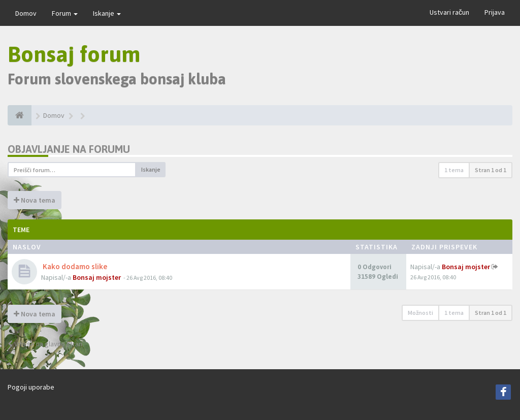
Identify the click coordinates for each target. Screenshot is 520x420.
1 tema (454, 170)
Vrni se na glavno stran (45, 344)
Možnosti (420, 313)
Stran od (491, 170)
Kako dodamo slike (74, 266)
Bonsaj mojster (97, 277)
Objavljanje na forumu (69, 149)
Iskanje (107, 13)
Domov (26, 13)
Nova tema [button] (35, 200)
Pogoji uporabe (31, 387)
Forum (65, 13)
